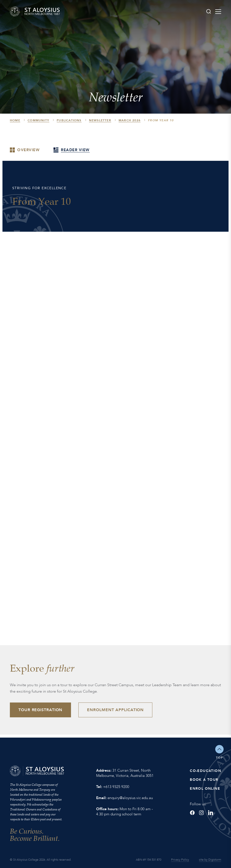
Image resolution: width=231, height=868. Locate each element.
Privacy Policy (180, 860)
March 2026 (130, 120)
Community (38, 120)
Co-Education (205, 771)
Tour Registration (40, 710)
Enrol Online (205, 789)
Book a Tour (204, 780)
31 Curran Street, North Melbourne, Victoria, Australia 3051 (125, 773)
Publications (69, 120)
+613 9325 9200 (116, 787)
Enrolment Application (115, 710)
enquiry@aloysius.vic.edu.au (130, 798)
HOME (15, 120)
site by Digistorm (210, 860)
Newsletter (100, 120)
